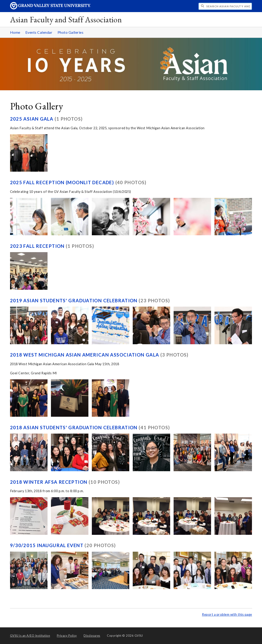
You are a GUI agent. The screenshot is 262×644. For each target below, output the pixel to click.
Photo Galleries (71, 32)
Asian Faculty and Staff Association (66, 19)
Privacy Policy (67, 636)
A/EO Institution (30, 636)
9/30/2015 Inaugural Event (47, 545)
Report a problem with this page (227, 614)
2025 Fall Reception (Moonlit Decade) (63, 182)
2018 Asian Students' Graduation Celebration (74, 427)
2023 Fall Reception (38, 246)
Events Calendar (39, 32)
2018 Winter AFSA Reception (49, 482)
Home (15, 32)
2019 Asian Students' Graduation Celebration (74, 300)
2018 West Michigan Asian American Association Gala (85, 355)
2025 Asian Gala (32, 119)
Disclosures (92, 636)
